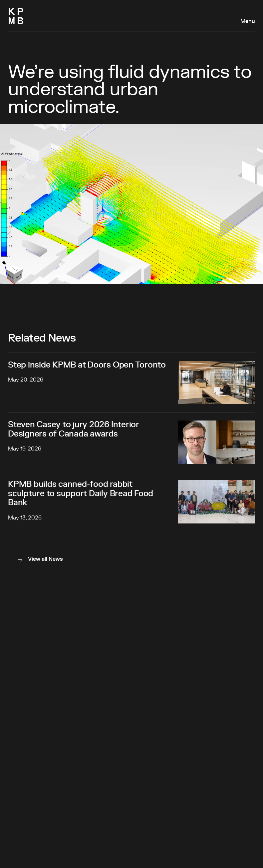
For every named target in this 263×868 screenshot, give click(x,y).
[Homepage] (16, 16)
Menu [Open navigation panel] (248, 21)
